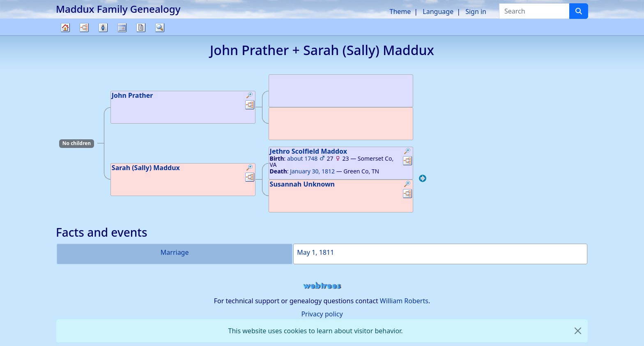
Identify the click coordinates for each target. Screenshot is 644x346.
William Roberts (404, 301)
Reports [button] (141, 28)
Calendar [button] (122, 28)
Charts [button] (84, 28)
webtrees (322, 286)
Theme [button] (400, 12)
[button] (250, 96)
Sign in (476, 12)
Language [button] (438, 12)
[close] (578, 331)
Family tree (65, 35)
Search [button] (160, 28)
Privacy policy (322, 314)
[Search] (579, 11)
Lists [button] (103, 28)
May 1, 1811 (315, 252)
